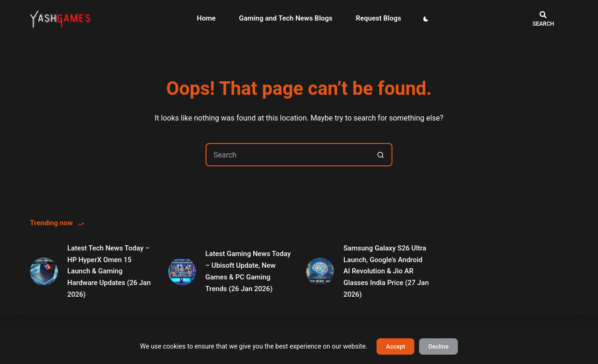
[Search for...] (287, 155)
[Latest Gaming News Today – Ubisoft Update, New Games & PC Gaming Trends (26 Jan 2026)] (182, 271)
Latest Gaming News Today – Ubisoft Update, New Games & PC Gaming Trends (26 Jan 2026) (248, 271)
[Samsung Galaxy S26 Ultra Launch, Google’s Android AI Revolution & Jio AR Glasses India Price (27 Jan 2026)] (320, 271)
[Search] (543, 19)
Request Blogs (379, 18)
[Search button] (381, 155)
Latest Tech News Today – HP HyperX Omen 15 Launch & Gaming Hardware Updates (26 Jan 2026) (109, 271)
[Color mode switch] (426, 19)
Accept (395, 346)
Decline (438, 346)
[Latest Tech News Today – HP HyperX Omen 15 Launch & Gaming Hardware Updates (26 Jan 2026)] (44, 271)
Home (206, 18)
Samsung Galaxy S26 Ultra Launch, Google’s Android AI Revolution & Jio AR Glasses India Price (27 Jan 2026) (386, 271)
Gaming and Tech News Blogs (286, 18)
